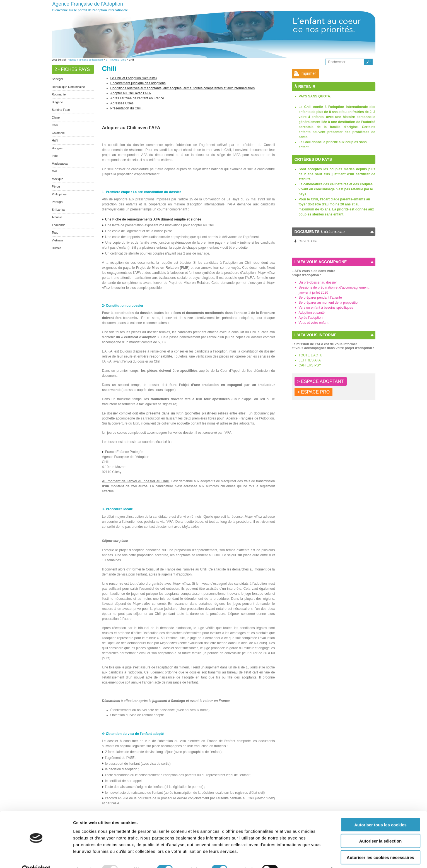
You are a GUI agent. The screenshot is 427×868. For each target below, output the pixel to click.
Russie (57, 248)
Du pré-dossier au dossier (318, 282)
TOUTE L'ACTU (311, 355)
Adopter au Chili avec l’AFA (131, 93)
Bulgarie (57, 102)
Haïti (55, 140)
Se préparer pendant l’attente (320, 298)
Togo (55, 232)
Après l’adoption (311, 318)
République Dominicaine (68, 87)
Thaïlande (59, 225)
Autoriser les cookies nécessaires (380, 845)
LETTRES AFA (310, 360)
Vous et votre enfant (314, 323)
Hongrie (57, 148)
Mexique (58, 179)
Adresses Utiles (122, 103)
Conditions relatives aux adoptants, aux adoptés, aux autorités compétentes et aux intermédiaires (183, 88)
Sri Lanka (58, 210)
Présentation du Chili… (128, 108)
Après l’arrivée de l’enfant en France (137, 98)
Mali (55, 171)
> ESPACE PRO (314, 392)
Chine (56, 118)
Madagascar (60, 164)
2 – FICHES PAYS (116, 60)
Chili (55, 125)
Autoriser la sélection (381, 829)
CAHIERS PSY (310, 365)
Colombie (58, 133)
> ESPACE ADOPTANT (321, 381)
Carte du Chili (308, 241)
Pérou (56, 186)
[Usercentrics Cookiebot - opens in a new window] (36, 857)
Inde (55, 156)
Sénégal (57, 79)
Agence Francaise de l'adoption (85, 60)
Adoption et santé (312, 313)
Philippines (59, 194)
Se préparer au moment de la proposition (329, 303)
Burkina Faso (61, 110)
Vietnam (57, 240)
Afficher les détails (307, 857)
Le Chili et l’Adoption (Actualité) (134, 78)
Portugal (58, 202)
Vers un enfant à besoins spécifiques (326, 308)
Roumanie (59, 94)
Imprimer (308, 73)
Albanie (57, 217)
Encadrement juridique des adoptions (138, 83)
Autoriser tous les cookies (380, 812)
